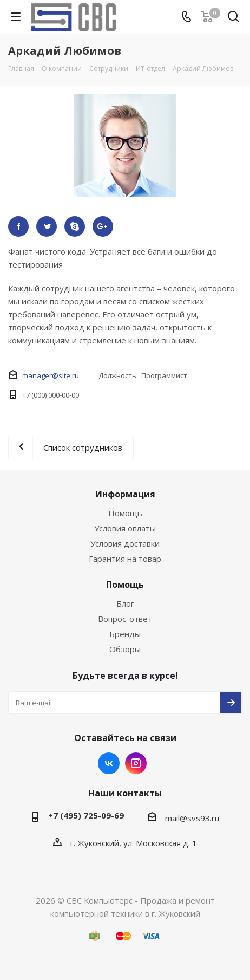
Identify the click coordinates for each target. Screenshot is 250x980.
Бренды (125, 634)
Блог (125, 603)
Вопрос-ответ (125, 619)
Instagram (136, 763)
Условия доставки (125, 543)
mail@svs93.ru (192, 818)
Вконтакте (109, 763)
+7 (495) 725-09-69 (86, 815)
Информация (125, 494)
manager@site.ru (51, 375)
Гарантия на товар (125, 559)
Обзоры (125, 649)
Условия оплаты (125, 528)
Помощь (125, 513)
